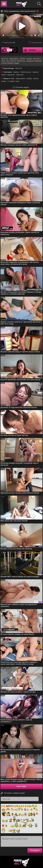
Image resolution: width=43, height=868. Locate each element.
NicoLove (19, 68)
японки (36, 78)
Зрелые (16, 72)
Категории (8, 72)
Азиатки (35, 72)
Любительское (26, 72)
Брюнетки (11, 75)
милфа (29, 78)
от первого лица (13, 81)
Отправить (35, 850)
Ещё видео (22, 786)
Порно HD (20, 75)
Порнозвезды (8, 68)
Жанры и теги (9, 78)
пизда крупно (20, 78)
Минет (4, 75)
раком (4, 81)
